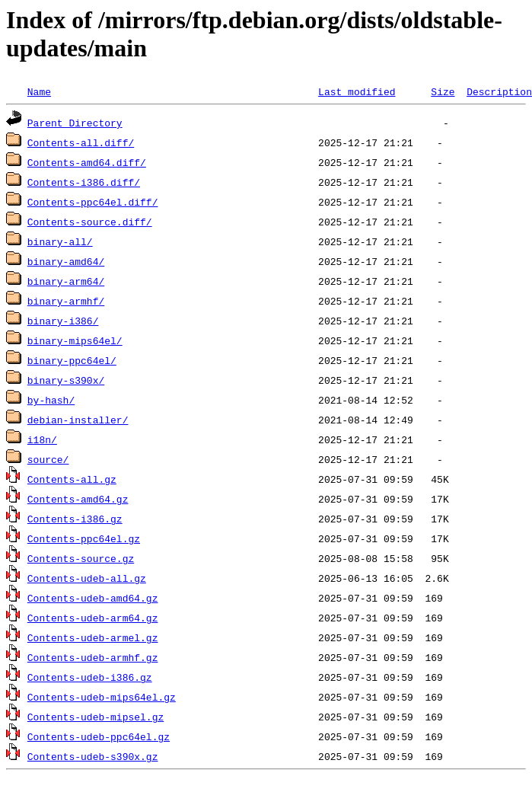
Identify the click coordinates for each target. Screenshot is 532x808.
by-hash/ (51, 400)
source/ (48, 459)
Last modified (357, 91)
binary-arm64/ (66, 281)
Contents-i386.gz (75, 519)
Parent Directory (75, 123)
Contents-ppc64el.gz (84, 538)
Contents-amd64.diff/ (87, 162)
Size (443, 91)
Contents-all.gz (72, 479)
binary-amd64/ (66, 261)
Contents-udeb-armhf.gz (93, 657)
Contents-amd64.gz (78, 499)
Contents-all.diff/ (81, 142)
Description (499, 91)
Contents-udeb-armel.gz (93, 637)
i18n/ (42, 439)
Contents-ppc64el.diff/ (93, 202)
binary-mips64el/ (75, 340)
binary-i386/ (63, 321)
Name (39, 91)
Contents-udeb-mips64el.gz (102, 697)
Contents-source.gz (81, 558)
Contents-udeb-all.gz (87, 578)
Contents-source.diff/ (90, 222)
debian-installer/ (78, 420)
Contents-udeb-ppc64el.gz (99, 736)
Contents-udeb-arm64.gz (93, 618)
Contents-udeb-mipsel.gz (96, 717)
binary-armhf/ (66, 301)
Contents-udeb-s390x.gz (93, 756)
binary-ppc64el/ (72, 360)
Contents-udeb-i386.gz (90, 677)
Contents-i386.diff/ (84, 182)
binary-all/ (60, 241)
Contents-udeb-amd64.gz (93, 598)
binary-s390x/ (66, 380)
